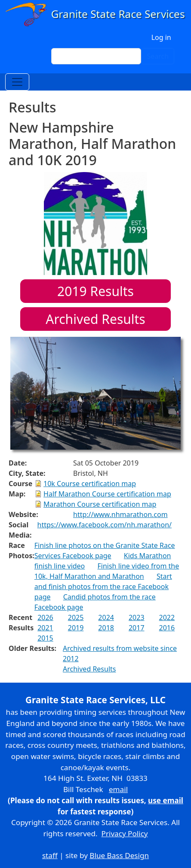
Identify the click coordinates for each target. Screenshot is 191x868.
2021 (45, 628)
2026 (45, 617)
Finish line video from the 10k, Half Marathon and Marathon (107, 571)
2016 (167, 628)
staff (50, 855)
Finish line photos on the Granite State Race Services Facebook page (105, 550)
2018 (106, 628)
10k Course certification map (90, 484)
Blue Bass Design (119, 855)
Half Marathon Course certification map (107, 494)
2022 (167, 617)
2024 (106, 617)
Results (95, 291)
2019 (76, 628)
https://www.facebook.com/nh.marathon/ (105, 525)
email (118, 789)
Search (158, 56)
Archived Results (95, 319)
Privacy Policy (125, 833)
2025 (76, 617)
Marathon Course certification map (100, 504)
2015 (45, 638)
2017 (137, 628)
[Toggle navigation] (17, 82)
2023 (137, 617)
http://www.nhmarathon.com (120, 514)
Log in (161, 37)
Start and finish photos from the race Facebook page (103, 587)
